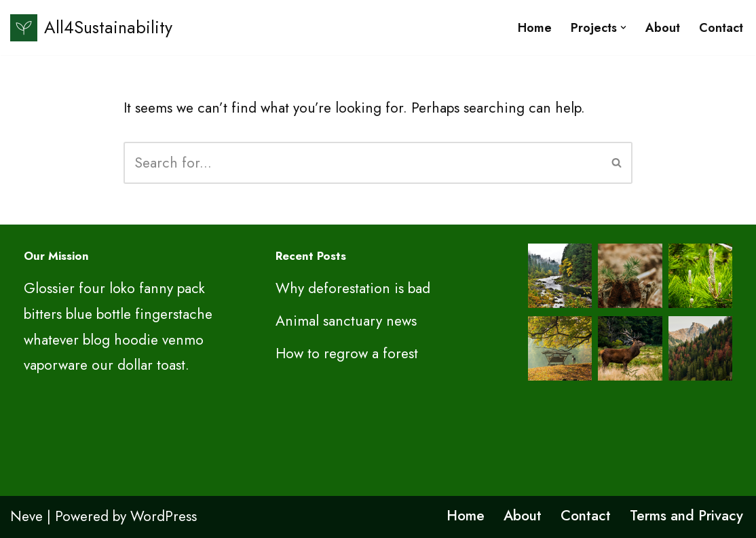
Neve (26, 516)
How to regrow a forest (347, 353)
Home (535, 28)
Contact (721, 28)
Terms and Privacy (686, 516)
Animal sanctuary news (346, 321)
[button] (623, 27)
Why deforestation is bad (353, 288)
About (663, 28)
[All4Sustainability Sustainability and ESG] (91, 27)
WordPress (164, 516)
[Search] (363, 163)
